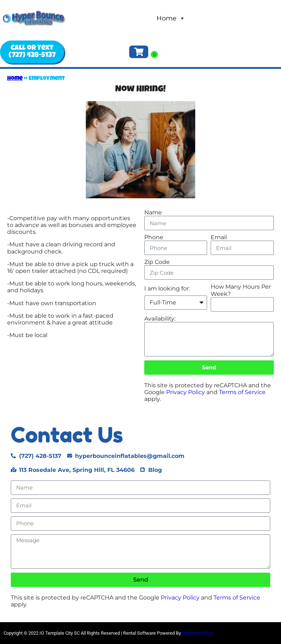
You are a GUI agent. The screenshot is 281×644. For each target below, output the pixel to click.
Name (153, 212)
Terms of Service (242, 392)
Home (171, 18)
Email (219, 237)
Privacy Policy (186, 392)
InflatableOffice (198, 633)
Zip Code (157, 262)
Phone (154, 237)
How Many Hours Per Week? (241, 290)
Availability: (160, 319)
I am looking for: (167, 288)
